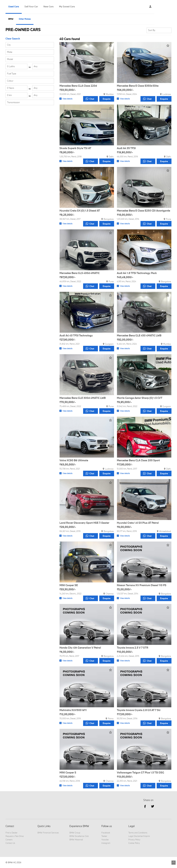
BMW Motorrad (76, 840)
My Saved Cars (67, 7)
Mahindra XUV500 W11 (73, 710)
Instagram (106, 843)
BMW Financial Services (48, 833)
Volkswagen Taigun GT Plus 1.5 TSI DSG (140, 773)
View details (67, 99)
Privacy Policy (134, 840)
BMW (11, 19)
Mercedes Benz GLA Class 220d (78, 86)
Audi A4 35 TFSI (126, 148)
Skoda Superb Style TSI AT (75, 148)
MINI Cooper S (68, 773)
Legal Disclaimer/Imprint (139, 836)
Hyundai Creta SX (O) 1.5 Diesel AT (80, 211)
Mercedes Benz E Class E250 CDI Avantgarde (143, 211)
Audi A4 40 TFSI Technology (76, 336)
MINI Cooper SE (69, 585)
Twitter (153, 806)
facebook (145, 806)
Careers (9, 840)
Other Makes (25, 19)
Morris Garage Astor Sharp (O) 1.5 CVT (140, 398)
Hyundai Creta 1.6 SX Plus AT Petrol (138, 523)
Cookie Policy (134, 843)
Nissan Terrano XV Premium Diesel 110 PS (142, 585)
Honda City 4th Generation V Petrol (80, 648)
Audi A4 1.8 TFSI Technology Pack (137, 273)
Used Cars (14, 7)
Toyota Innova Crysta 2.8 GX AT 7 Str (139, 710)
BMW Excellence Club (79, 836)
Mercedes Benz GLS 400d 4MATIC (80, 273)
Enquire (106, 99)
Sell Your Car (31, 7)
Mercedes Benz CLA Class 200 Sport (138, 460)
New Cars (48, 7)
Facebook (106, 833)
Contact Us (10, 843)
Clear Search (13, 39)
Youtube (105, 840)
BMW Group (75, 833)
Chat (89, 99)
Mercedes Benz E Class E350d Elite (138, 86)
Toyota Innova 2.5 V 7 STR (133, 648)
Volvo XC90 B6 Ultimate (74, 460)
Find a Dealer (11, 833)
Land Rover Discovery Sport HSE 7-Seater (84, 523)
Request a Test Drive (15, 836)
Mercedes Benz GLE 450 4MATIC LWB (139, 336)
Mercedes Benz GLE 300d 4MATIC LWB (83, 398)
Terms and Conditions (138, 833)
